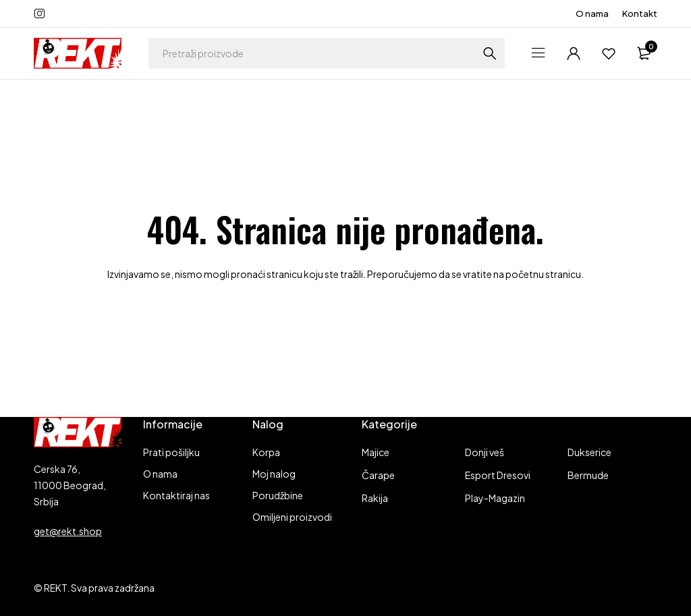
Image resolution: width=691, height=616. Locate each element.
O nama (592, 13)
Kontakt (640, 13)
